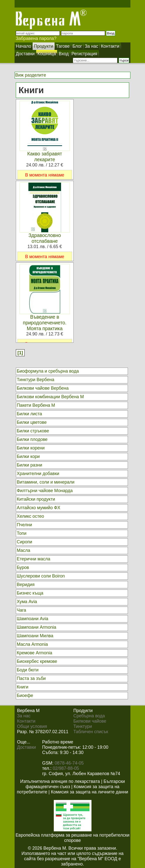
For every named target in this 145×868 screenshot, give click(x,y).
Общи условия (32, 726)
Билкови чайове (90, 721)
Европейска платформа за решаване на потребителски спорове (72, 838)
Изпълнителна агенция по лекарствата (60, 781)
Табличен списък (91, 732)
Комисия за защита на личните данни (89, 792)
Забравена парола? (36, 38)
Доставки (27, 747)
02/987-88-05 (66, 768)
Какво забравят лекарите (44, 157)
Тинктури (83, 726)
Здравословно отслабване (45, 238)
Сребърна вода (89, 716)
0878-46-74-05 (69, 763)
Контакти (26, 721)
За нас (24, 716)
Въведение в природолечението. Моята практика (45, 323)
